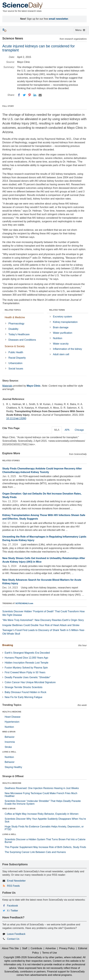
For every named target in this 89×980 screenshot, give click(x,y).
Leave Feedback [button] (16, 934)
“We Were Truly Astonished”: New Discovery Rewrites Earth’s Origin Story (43, 620)
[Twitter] (24, 95)
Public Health (16, 352)
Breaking (8, 645)
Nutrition (58, 338)
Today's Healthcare (19, 334)
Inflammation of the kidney (67, 349)
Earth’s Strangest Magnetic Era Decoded (27, 653)
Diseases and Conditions (22, 340)
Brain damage (61, 327)
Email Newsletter (16, 881)
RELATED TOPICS (13, 310)
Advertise (51, 948)
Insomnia (10, 742)
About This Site (10, 948)
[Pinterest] (30, 95)
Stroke (8, 747)
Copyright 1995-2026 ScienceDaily (23, 957)
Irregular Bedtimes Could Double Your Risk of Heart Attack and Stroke (41, 625)
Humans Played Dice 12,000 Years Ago (26, 658)
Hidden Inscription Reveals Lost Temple (27, 663)
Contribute (36, 948)
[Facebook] (19, 95)
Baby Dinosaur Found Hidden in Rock (26, 692)
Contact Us (13, 939)
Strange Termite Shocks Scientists (23, 687)
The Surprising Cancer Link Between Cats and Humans (35, 852)
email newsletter (59, 19)
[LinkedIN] (35, 95)
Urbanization (15, 363)
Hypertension (12, 722)
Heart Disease (13, 717)
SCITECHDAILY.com (24, 603)
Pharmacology (16, 324)
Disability (13, 329)
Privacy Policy (67, 948)
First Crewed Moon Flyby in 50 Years (25, 672)
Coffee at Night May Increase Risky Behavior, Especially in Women (42, 814)
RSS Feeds (13, 886)
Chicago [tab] (79, 430)
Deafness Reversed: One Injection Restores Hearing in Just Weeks (42, 788)
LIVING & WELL (9, 752)
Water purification (63, 333)
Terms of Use (49, 953)
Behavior (10, 737)
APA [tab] (67, 430)
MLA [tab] (57, 430)
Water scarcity (61, 344)
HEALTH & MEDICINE (12, 712)
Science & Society (15, 346)
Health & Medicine (15, 317)
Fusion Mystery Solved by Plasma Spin (26, 668)
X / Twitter (13, 911)
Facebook (12, 906)
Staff (25, 948)
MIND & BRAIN (9, 732)
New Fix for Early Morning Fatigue (23, 697)
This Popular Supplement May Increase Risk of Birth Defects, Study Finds (45, 847)
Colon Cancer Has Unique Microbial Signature (30, 682)
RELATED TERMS (57, 310)
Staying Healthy (13, 767)
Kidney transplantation (65, 322)
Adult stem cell (61, 354)
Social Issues (16, 369)
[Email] (40, 95)
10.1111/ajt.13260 (16, 418)
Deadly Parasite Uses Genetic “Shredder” (28, 677)
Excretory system (62, 317)
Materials (7, 386)
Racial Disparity (17, 358)
